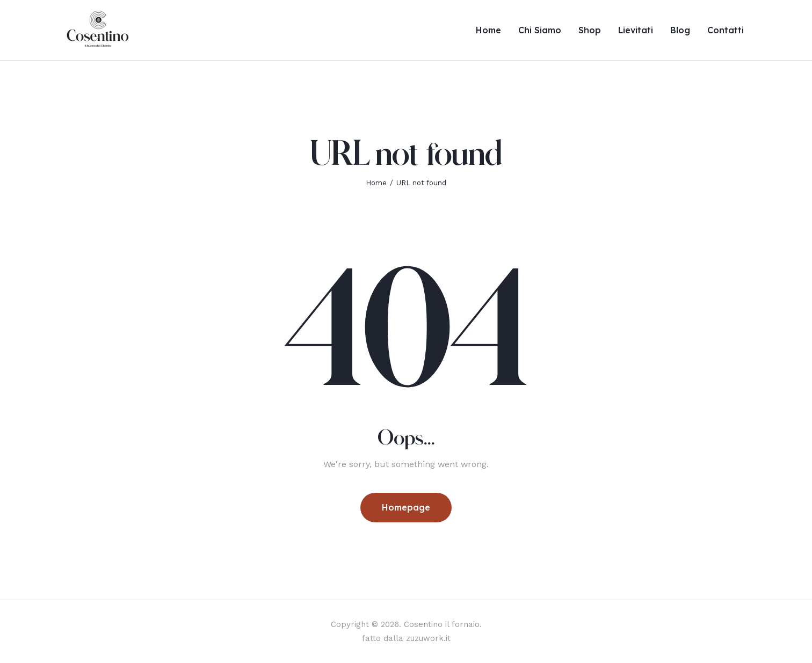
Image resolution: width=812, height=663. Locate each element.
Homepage (406, 507)
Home (376, 183)
